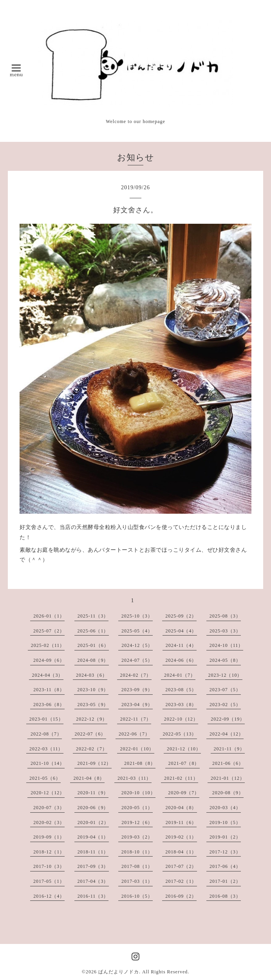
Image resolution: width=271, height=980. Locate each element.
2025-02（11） (48, 645)
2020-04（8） (181, 808)
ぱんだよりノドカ (119, 972)
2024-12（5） (137, 645)
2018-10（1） (137, 852)
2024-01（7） (180, 675)
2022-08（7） (46, 734)
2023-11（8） (49, 690)
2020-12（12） (48, 793)
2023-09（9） (137, 690)
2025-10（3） (137, 616)
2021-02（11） (181, 778)
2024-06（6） (181, 660)
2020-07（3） (49, 808)
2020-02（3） (49, 822)
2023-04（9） (137, 705)
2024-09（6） (49, 660)
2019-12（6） (137, 822)
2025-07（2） (49, 631)
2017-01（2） (225, 881)
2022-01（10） (137, 749)
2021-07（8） (184, 763)
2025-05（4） (137, 631)
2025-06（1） (93, 631)
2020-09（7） (184, 793)
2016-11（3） (93, 896)
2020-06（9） (93, 808)
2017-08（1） (137, 866)
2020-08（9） (228, 793)
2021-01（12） (228, 778)
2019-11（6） (181, 822)
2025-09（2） (181, 616)
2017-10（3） (49, 866)
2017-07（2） (181, 866)
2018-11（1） (93, 852)
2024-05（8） (225, 660)
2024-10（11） (227, 645)
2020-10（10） (138, 793)
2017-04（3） (93, 881)
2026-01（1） (49, 616)
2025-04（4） (181, 631)
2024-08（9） (93, 660)
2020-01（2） (93, 822)
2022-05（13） (180, 734)
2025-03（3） (225, 631)
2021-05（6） (45, 778)
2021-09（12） (95, 763)
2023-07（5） (225, 690)
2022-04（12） (227, 734)
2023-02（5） (225, 705)
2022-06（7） (134, 734)
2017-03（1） (137, 881)
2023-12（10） (225, 675)
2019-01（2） (225, 837)
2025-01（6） (93, 645)
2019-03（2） (137, 837)
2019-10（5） (225, 822)
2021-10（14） (48, 763)
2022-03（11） (46, 749)
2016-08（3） (225, 896)
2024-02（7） (136, 675)
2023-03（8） (181, 705)
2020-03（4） (225, 808)
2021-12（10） (184, 749)
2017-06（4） (225, 866)
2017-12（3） (225, 852)
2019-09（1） (49, 837)
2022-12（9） (92, 719)
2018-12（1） (49, 852)
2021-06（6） (228, 763)
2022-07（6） (90, 734)
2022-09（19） (228, 719)
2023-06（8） (49, 705)
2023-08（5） (181, 690)
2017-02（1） (181, 881)
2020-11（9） (93, 793)
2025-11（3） (93, 616)
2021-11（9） (229, 749)
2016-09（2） (181, 896)
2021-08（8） (140, 763)
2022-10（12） (181, 719)
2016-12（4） (49, 896)
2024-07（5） (137, 660)
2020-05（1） (137, 808)
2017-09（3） (93, 866)
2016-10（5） (137, 896)
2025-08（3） (225, 616)
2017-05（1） (49, 881)
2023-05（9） (93, 705)
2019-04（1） (93, 837)
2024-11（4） (181, 645)
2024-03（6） (92, 675)
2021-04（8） (89, 778)
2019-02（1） (181, 837)
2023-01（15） (46, 719)
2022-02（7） (92, 749)
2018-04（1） (181, 852)
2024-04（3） (48, 675)
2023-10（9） (93, 690)
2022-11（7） (136, 719)
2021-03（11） (135, 778)
